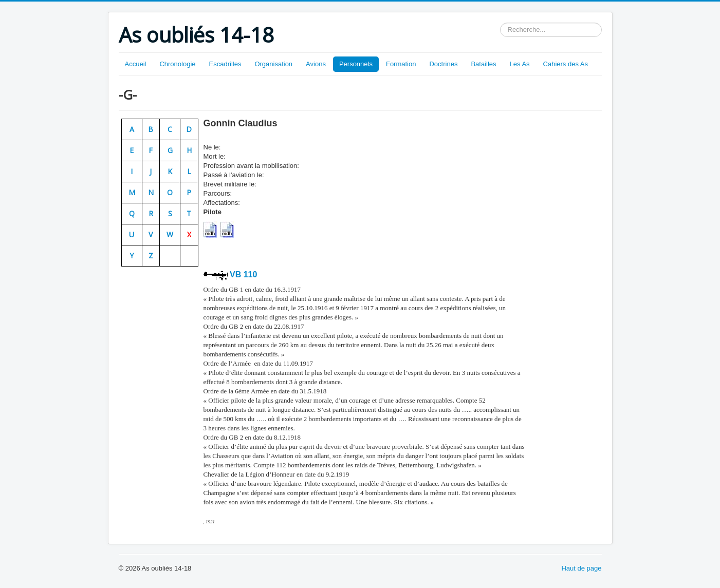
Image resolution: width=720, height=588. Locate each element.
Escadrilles (225, 64)
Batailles (483, 64)
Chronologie (177, 64)
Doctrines (443, 64)
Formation (401, 64)
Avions (316, 64)
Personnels (356, 64)
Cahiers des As (566, 64)
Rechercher (500, 23)
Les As (520, 64)
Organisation (273, 64)
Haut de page (581, 568)
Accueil (136, 64)
